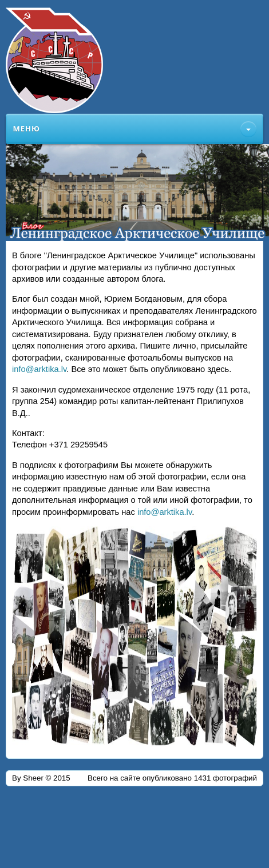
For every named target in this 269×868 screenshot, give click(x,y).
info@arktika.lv (39, 369)
